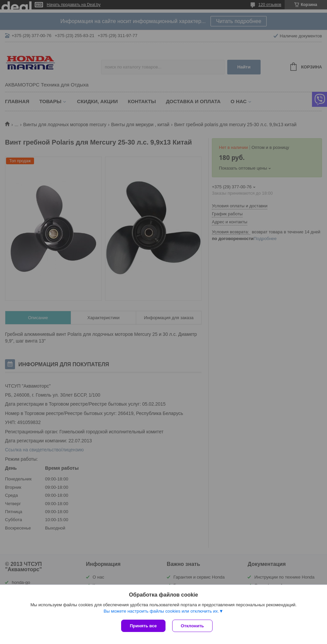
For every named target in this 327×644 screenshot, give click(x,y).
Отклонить (192, 626)
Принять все (143, 626)
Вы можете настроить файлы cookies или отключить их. (161, 611)
